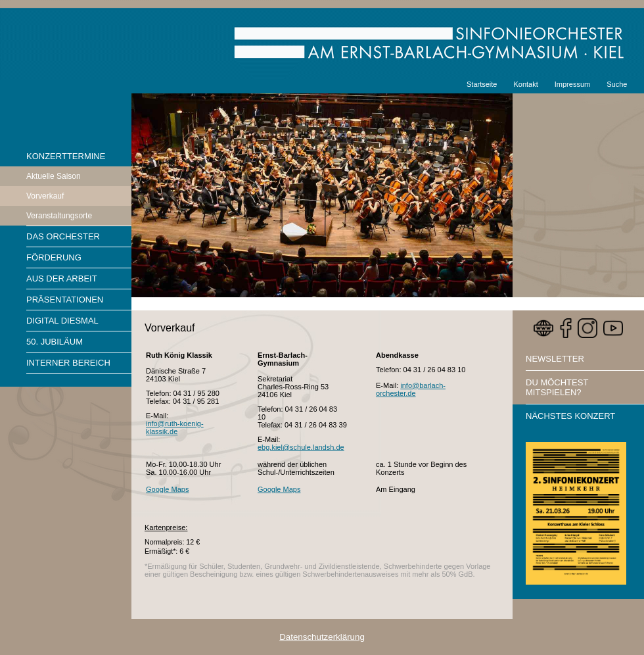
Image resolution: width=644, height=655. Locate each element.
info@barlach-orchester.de (411, 389)
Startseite (482, 84)
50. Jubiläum (55, 342)
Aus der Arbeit (62, 279)
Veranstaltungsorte (59, 216)
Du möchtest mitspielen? (557, 387)
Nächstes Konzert (570, 416)
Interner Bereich (68, 363)
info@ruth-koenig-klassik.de (175, 427)
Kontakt (525, 84)
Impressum (572, 84)
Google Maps (167, 489)
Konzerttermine (66, 156)
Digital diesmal (62, 321)
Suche (617, 84)
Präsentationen (65, 300)
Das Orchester (63, 236)
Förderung (54, 257)
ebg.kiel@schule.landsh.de (301, 447)
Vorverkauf (45, 196)
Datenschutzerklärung (322, 637)
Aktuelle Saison (54, 176)
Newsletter (555, 359)
